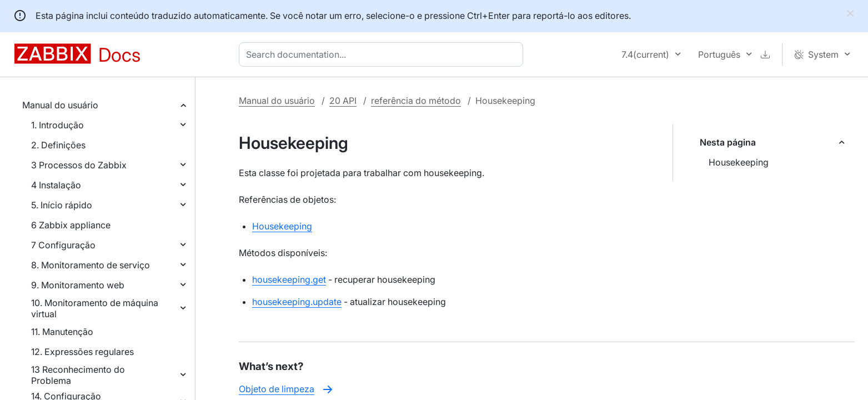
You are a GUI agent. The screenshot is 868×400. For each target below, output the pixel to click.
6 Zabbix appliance (71, 225)
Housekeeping (739, 162)
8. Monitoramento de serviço (91, 265)
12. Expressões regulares (82, 352)
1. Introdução (57, 125)
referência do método (416, 101)
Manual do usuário (60, 105)
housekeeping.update (297, 302)
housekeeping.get (289, 279)
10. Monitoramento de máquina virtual (95, 308)
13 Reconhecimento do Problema (78, 375)
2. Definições (58, 145)
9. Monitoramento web (78, 285)
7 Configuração (63, 245)
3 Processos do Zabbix (79, 165)
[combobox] (383, 54)
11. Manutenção (62, 332)
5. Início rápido (62, 205)
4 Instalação (56, 185)
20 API (343, 101)
